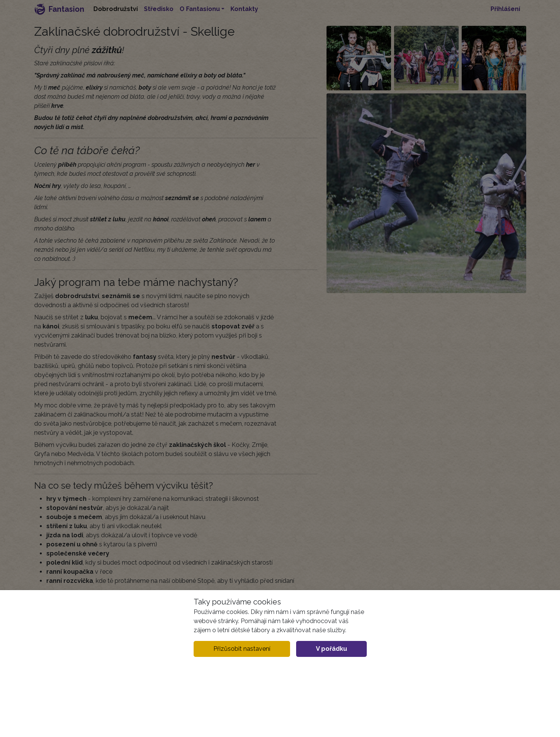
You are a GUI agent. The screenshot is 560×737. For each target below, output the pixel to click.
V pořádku (331, 649)
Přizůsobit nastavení (242, 649)
